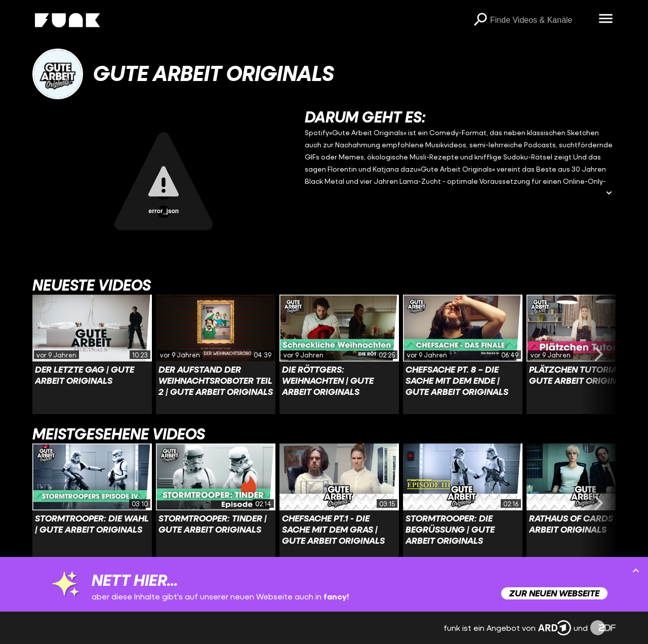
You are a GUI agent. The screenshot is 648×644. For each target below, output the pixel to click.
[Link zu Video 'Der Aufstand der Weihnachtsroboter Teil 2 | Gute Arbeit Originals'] (216, 354)
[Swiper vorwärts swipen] (598, 354)
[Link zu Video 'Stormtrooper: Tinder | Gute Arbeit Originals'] (216, 503)
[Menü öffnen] (605, 19)
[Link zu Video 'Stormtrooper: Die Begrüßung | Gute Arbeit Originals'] (463, 503)
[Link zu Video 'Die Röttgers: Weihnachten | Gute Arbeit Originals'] (339, 354)
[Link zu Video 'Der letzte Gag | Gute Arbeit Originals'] (92, 354)
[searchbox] (541, 20)
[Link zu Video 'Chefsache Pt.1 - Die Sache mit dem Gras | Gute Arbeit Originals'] (339, 503)
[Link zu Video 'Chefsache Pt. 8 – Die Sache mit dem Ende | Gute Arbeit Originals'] (463, 354)
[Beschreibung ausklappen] (609, 194)
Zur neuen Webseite (554, 593)
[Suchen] (480, 20)
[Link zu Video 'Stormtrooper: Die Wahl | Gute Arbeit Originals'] (92, 503)
